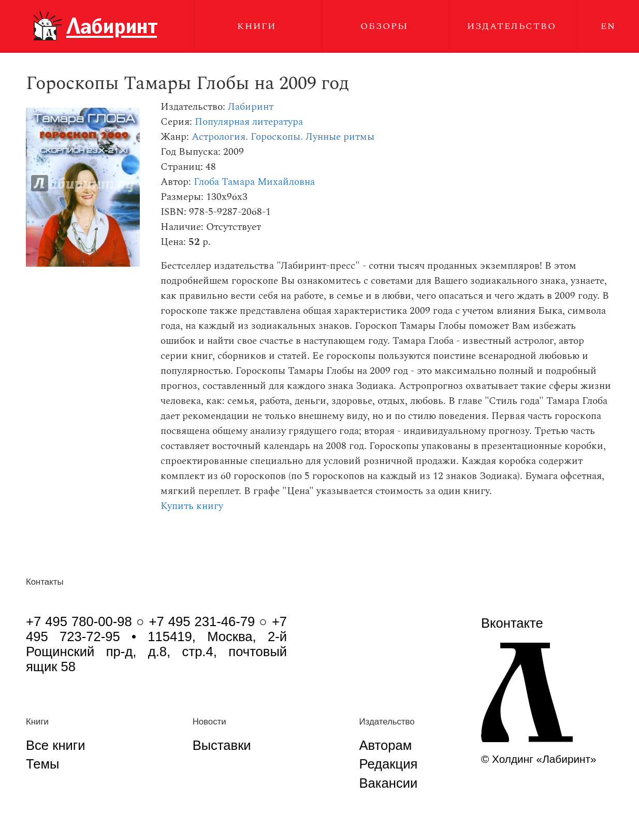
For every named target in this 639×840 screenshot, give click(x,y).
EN (608, 26)
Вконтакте (512, 623)
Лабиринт (251, 107)
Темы (42, 764)
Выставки (222, 745)
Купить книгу (192, 506)
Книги (257, 26)
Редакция (389, 764)
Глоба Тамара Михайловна (254, 182)
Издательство (512, 26)
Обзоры (384, 26)
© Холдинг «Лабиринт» (539, 759)
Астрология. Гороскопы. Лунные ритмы (283, 137)
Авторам (386, 745)
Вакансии (389, 783)
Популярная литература (249, 122)
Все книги (55, 745)
